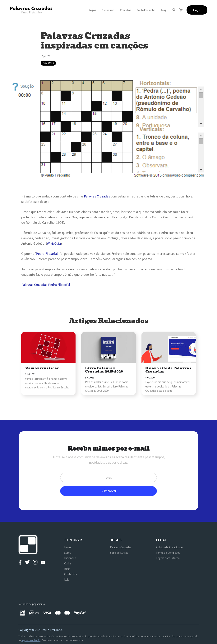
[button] (92, 10)
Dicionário (108, 10)
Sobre (68, 553)
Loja (67, 579)
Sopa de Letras (119, 553)
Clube (68, 563)
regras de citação (31, 640)
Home (68, 547)
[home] (31, 10)
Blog (164, 10)
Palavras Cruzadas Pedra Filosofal (46, 285)
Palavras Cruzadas (97, 196)
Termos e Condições (168, 553)
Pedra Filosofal (47, 254)
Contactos (71, 574)
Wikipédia (54, 243)
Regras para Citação (168, 558)
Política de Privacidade (169, 547)
